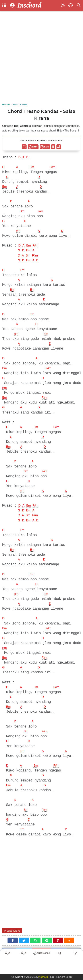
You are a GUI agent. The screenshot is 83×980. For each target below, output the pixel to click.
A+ (8, 968)
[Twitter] (24, 955)
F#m (55, 168)
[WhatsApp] (35, 955)
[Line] (47, 955)
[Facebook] (13, 955)
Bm (33, 168)
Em (5, 188)
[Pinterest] (58, 955)
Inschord (43, 977)
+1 (59, 968)
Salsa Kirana (15, 945)
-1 (75, 968)
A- (24, 968)
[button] (69, 955)
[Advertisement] (41, 57)
